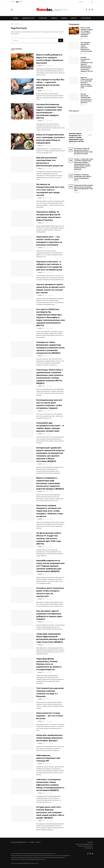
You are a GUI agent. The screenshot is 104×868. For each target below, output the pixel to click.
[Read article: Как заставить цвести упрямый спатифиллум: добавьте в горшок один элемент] (22, 618)
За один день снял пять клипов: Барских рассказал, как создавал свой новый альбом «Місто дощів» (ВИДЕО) (50, 812)
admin (40, 66)
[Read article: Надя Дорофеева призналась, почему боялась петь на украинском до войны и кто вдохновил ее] (22, 666)
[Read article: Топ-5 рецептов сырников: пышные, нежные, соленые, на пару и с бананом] (22, 695)
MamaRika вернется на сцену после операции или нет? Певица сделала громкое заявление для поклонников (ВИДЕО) (50, 566)
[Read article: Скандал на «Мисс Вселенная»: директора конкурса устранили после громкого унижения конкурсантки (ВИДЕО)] (22, 349)
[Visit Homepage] (52, 10)
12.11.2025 (46, 386)
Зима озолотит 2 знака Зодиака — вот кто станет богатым (50, 716)
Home (12, 24)
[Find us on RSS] (92, 10)
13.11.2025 (46, 66)
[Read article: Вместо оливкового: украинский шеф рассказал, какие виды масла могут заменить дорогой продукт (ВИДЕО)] (22, 485)
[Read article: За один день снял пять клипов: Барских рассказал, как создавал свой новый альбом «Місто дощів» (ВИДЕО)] (22, 814)
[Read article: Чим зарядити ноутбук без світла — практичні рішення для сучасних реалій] (22, 86)
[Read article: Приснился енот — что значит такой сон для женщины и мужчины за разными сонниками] (22, 244)
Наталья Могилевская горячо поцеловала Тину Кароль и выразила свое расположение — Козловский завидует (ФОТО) (87, 64)
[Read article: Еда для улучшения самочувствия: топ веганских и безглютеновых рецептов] (22, 164)
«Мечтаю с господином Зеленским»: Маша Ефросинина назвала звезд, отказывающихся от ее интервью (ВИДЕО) (50, 785)
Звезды (16, 18)
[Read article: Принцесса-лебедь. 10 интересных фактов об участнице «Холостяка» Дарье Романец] (22, 219)
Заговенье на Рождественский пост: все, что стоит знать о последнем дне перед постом (50, 190)
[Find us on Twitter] (89, 10)
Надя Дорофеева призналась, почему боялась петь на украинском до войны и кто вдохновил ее (49, 664)
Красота (74, 18)
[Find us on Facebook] (86, 10)
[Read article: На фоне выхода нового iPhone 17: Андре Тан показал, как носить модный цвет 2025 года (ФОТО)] (22, 540)
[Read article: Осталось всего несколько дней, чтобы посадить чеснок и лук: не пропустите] (22, 595)
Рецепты (54, 18)
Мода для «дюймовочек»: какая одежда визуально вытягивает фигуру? (50, 738)
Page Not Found (19, 24)
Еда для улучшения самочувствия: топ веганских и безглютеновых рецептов (86, 98)
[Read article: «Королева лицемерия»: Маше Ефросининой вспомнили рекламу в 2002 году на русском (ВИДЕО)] (22, 641)
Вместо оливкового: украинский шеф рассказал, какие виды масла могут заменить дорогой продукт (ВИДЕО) (50, 483)
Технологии (43, 18)
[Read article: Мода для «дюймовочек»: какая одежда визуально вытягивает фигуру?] (22, 742)
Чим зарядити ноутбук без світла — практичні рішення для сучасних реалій (86, 47)
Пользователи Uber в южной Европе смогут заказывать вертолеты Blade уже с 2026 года (84, 188)
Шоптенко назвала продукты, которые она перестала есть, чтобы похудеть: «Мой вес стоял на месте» (50, 511)
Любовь (64, 18)
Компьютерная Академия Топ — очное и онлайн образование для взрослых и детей (76, 137)
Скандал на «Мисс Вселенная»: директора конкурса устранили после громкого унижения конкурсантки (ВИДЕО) (50, 348)
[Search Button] (92, 2)
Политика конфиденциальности (19, 842)
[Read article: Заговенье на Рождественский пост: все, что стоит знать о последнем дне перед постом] (22, 191)
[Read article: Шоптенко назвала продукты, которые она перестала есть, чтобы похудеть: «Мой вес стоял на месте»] (22, 512)
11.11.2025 (46, 699)
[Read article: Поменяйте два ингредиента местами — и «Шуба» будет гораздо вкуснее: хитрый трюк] (22, 430)
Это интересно (86, 18)
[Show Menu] (12, 10)
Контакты (38, 842)
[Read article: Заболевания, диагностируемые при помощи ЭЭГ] (22, 762)
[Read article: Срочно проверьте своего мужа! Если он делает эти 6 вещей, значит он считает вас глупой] (22, 291)
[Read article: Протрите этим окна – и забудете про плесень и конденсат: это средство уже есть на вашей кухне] (22, 268)
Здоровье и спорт (28, 18)
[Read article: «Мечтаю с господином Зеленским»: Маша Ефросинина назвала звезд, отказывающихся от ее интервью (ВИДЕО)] (22, 786)
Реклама (13, 2)
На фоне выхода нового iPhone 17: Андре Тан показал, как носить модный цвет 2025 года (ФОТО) (49, 538)
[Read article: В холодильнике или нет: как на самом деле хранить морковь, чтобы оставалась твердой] (22, 407)
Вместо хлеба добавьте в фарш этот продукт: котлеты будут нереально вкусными (87, 32)
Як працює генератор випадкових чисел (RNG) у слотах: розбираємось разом (83, 177)
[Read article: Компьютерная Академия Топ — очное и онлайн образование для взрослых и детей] (81, 123)
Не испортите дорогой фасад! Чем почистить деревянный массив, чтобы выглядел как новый (83, 151)
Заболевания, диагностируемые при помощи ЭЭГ (48, 758)
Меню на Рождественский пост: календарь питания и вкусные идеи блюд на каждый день (87, 83)
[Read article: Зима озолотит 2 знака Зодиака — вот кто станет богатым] (22, 720)
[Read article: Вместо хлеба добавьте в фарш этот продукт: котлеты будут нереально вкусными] (22, 62)
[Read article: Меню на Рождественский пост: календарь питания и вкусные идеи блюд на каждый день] (22, 142)
